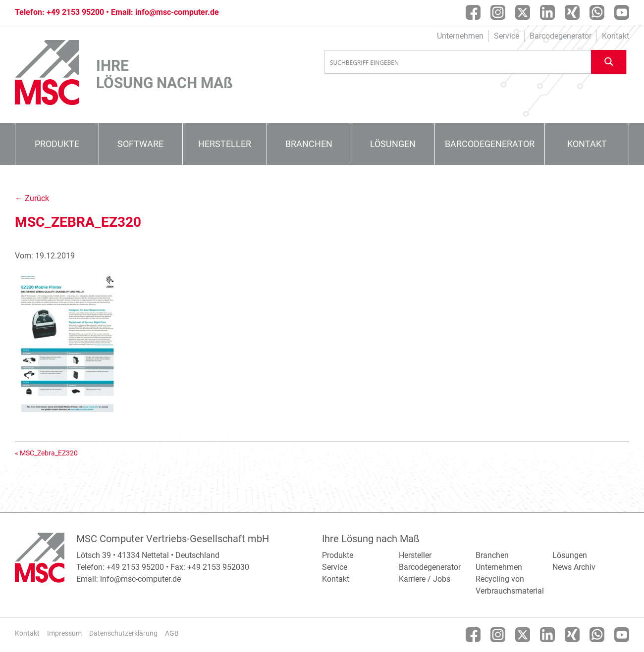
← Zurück (32, 198)
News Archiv (574, 567)
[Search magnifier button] (609, 62)
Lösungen (393, 144)
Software (140, 144)
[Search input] (458, 62)
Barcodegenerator (561, 36)
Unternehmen (460, 36)
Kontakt (616, 36)
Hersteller (225, 144)
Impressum (64, 633)
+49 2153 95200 (75, 12)
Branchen (309, 144)
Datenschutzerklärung (123, 633)
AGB (172, 633)
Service (507, 36)
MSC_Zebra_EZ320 (49, 453)
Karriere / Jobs (425, 579)
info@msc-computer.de (177, 12)
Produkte (57, 144)
